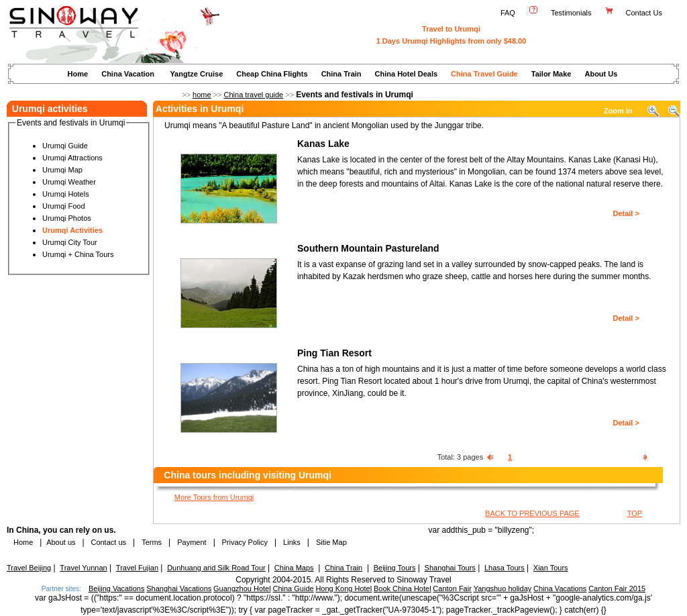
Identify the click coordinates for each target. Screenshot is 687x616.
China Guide (293, 588)
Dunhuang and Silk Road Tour (216, 568)
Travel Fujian (137, 568)
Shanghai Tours (450, 568)
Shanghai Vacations (179, 588)
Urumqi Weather (69, 182)
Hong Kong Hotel (343, 588)
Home (78, 74)
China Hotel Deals (407, 74)
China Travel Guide (484, 74)
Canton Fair (452, 588)
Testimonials (571, 13)
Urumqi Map (62, 170)
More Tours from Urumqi (214, 497)
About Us (601, 74)
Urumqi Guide (65, 146)
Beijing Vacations (117, 588)
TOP (635, 513)
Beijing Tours (395, 568)
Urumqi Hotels (66, 194)
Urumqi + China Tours (78, 254)
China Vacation (128, 74)
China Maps (294, 568)
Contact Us (645, 13)
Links (292, 542)
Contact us (107, 542)
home (202, 95)
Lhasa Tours (505, 568)
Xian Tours (551, 568)
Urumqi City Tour (70, 242)
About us (61, 542)
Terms (152, 542)
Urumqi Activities (72, 230)
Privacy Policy (244, 542)
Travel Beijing (29, 568)
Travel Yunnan (83, 568)
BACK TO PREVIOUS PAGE (532, 513)
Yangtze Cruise (196, 74)
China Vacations (560, 588)
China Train (341, 74)
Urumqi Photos (67, 218)
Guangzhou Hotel (242, 588)
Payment (192, 542)
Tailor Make (551, 74)
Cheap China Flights (272, 74)
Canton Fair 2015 (617, 588)
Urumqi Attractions (72, 158)
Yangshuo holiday (503, 588)
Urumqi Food (64, 206)
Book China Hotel (403, 588)
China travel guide (254, 95)
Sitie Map (331, 542)
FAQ (508, 13)
